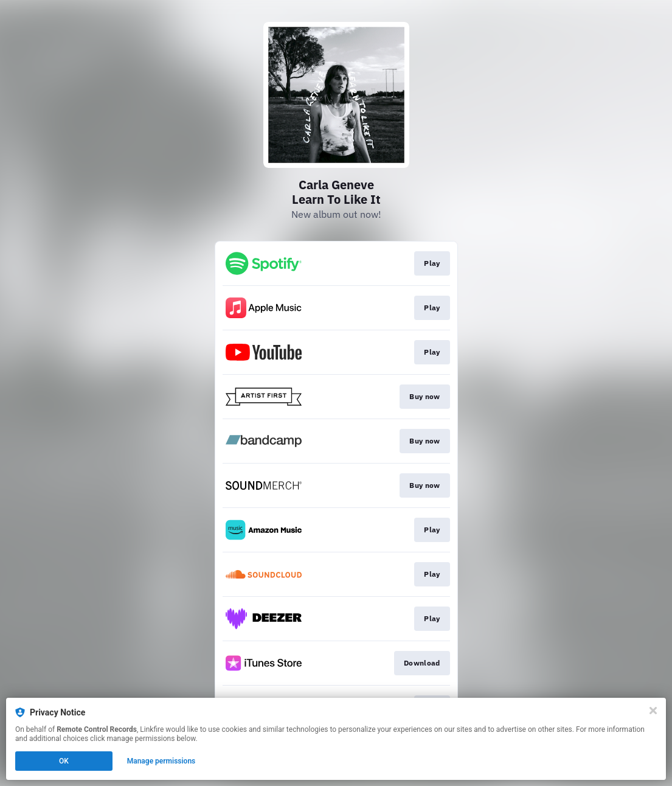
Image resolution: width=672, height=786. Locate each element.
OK (64, 761)
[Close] (653, 711)
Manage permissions (161, 761)
